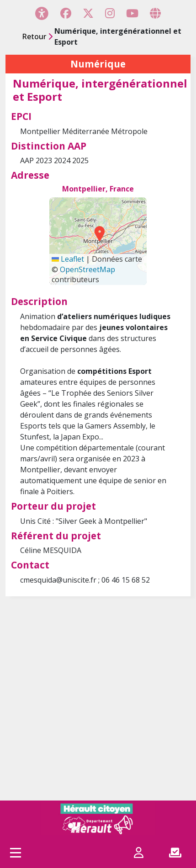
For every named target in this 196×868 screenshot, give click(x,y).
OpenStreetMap (87, 269)
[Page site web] (155, 13)
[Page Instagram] (110, 13)
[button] (97, 233)
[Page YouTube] (132, 13)
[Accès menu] (16, 852)
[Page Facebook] (66, 13)
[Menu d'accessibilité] (42, 13)
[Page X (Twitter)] (88, 13)
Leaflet (68, 259)
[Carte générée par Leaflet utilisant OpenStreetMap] (98, 241)
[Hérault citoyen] (98, 819)
